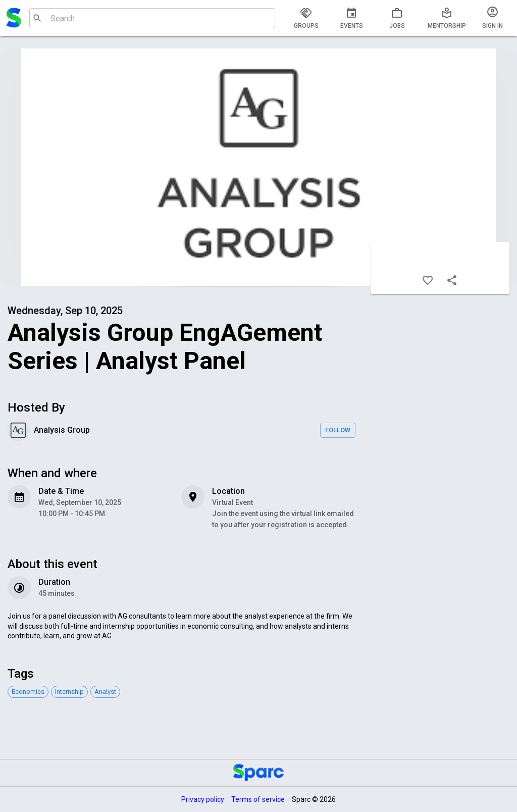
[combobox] (151, 18)
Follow (338, 430)
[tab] (306, 18)
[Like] (428, 280)
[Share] (452, 280)
